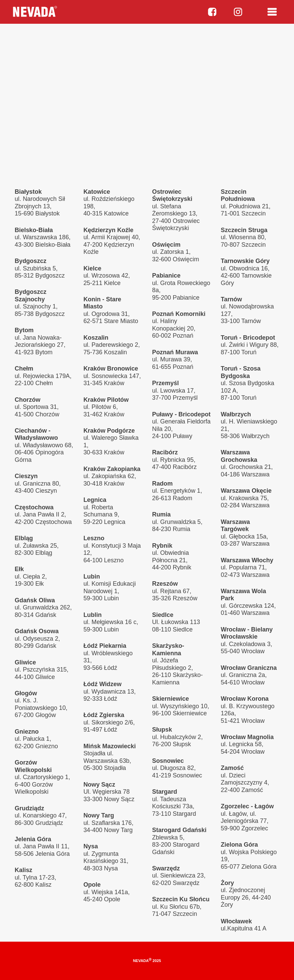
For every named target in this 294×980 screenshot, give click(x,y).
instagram (238, 12)
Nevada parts (34, 12)
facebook (212, 12)
